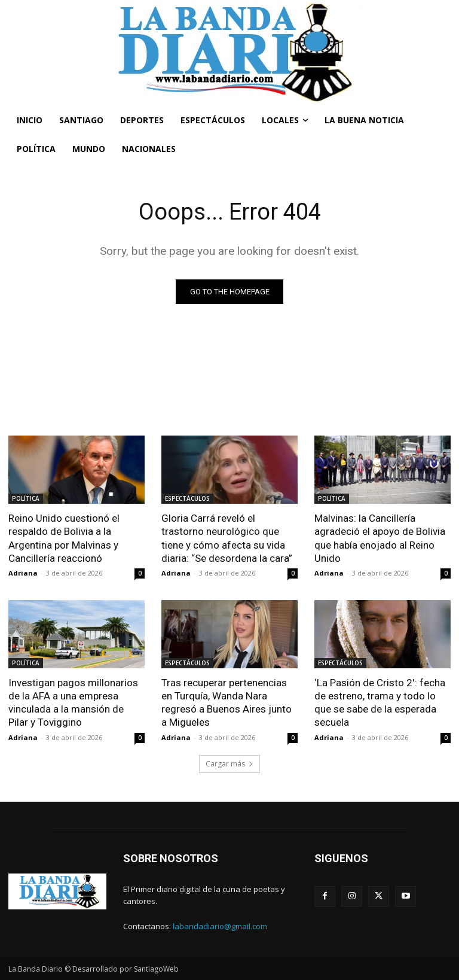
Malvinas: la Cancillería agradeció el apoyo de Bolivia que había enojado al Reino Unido (380, 538)
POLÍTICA (26, 498)
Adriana (23, 573)
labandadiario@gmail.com (220, 926)
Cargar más (229, 763)
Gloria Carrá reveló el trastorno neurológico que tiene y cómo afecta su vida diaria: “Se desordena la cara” (227, 538)
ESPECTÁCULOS (187, 498)
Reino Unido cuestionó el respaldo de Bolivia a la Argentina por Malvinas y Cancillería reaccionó (64, 538)
